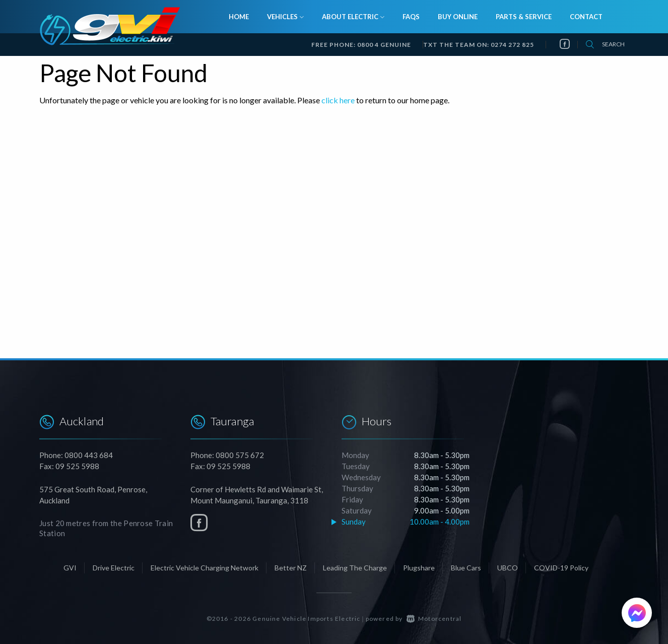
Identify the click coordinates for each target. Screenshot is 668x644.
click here (338, 100)
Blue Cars (466, 568)
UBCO (508, 568)
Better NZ (291, 568)
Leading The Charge (355, 568)
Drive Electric (114, 568)
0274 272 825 (512, 45)
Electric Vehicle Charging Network (205, 568)
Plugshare (419, 568)
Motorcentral (434, 619)
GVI (70, 568)
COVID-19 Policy (561, 568)
